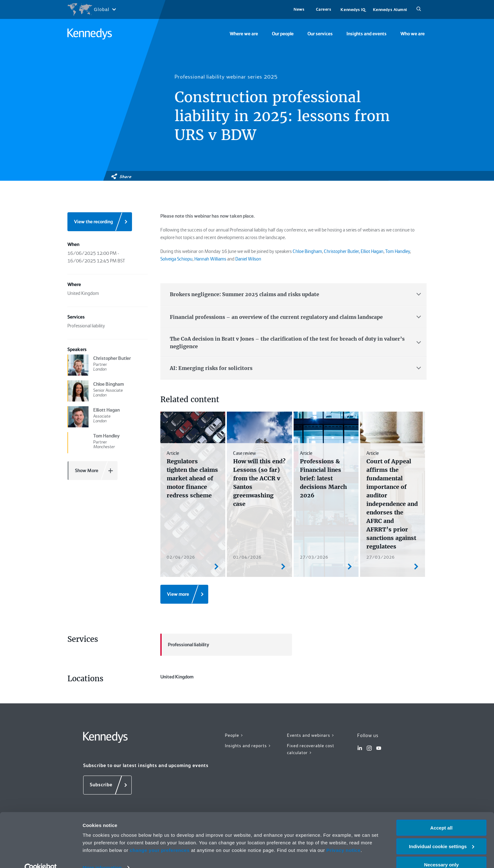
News (299, 9)
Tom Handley (398, 251)
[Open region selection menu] (92, 9)
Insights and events (367, 34)
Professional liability (185, 645)
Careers (324, 9)
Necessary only (441, 852)
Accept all (442, 815)
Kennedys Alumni (390, 10)
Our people (283, 34)
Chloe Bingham (307, 251)
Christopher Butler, (342, 251)
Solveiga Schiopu (176, 259)
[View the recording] (100, 222)
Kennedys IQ (353, 10)
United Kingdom (226, 691)
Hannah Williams (210, 259)
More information (102, 855)
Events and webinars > (311, 765)
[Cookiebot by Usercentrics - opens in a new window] (41, 856)
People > (234, 765)
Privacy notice (344, 838)
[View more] (184, 594)
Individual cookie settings (442, 834)
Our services (320, 34)
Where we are (244, 34)
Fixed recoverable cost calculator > (311, 779)
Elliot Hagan (372, 251)
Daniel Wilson (248, 259)
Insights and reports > (248, 775)
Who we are (413, 34)
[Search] (419, 9)
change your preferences (160, 838)
